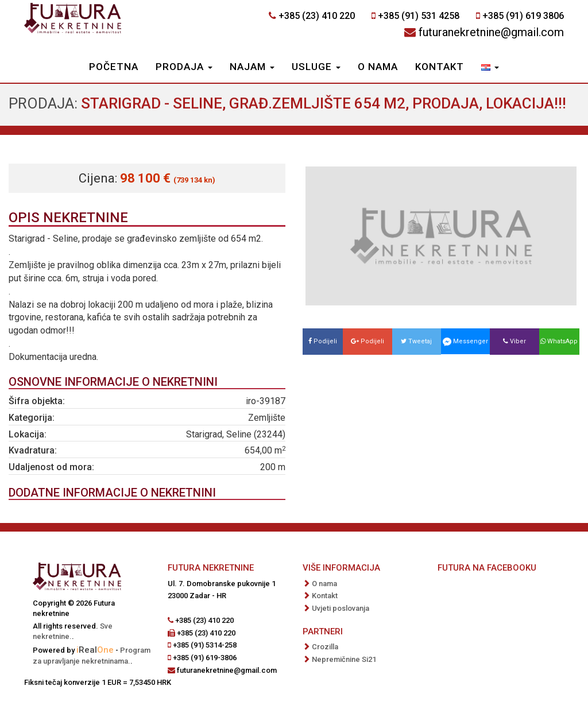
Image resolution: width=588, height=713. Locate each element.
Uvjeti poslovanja (341, 608)
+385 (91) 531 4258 (419, 16)
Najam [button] (252, 67)
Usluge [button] (316, 67)
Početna (114, 67)
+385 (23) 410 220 (317, 16)
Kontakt (440, 67)
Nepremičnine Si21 (344, 659)
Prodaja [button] (184, 67)
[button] (490, 68)
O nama (378, 67)
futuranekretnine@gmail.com (491, 32)
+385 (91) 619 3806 (523, 16)
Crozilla (325, 647)
